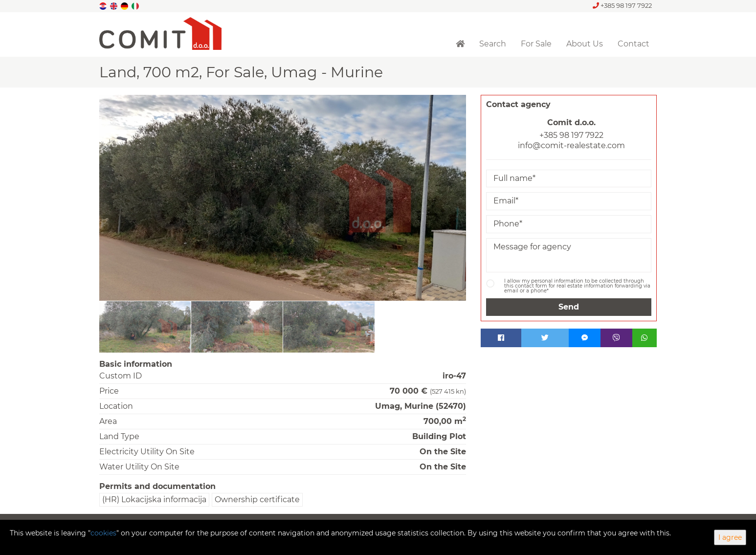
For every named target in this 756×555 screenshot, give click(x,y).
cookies (103, 533)
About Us (585, 44)
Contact (634, 44)
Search (493, 44)
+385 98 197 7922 (622, 5)
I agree (730, 537)
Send (569, 307)
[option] (145, 327)
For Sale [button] (536, 44)
